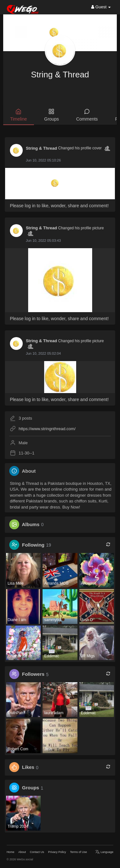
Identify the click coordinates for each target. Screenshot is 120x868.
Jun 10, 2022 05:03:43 (43, 241)
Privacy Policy (57, 852)
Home (11, 852)
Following (33, 545)
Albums (31, 524)
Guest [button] (101, 7)
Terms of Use (79, 852)
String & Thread (60, 75)
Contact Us (37, 852)
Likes (28, 767)
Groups (31, 788)
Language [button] (104, 852)
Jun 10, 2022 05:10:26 (43, 160)
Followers (33, 674)
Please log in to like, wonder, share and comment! (59, 206)
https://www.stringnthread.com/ (47, 429)
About (22, 852)
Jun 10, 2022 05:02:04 (43, 353)
